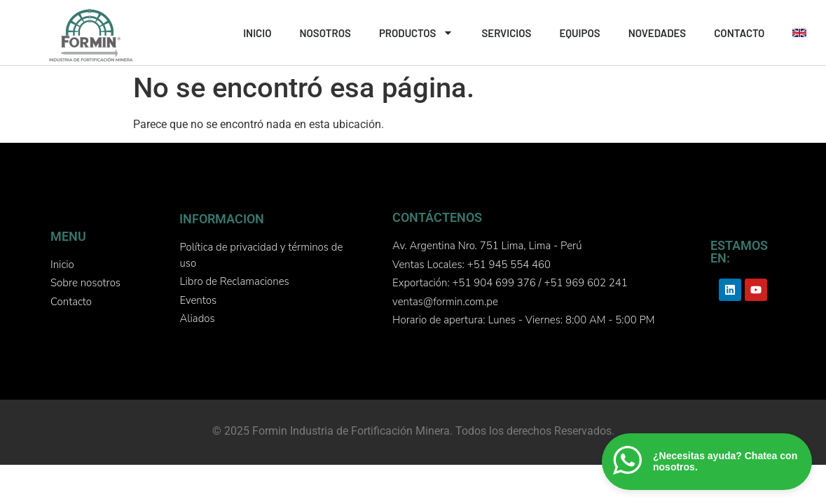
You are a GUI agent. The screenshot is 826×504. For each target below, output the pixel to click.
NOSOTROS (325, 33)
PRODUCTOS (416, 33)
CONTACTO (739, 33)
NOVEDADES (658, 33)
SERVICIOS (506, 33)
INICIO (257, 33)
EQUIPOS (579, 33)
